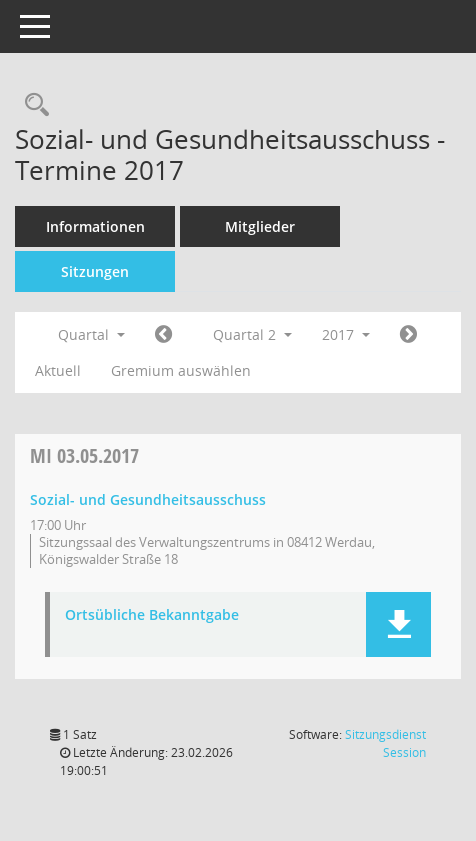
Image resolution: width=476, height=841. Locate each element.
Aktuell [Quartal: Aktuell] (58, 370)
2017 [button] (346, 334)
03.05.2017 (84, 455)
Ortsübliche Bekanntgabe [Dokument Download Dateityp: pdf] (152, 615)
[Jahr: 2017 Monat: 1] (163, 335)
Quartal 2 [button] (252, 334)
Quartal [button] (91, 334)
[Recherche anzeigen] (32, 105)
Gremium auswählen (181, 370)
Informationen (95, 226)
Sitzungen (95, 271)
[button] (398, 624)
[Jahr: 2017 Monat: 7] (408, 335)
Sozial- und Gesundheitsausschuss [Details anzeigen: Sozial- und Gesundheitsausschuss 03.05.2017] (148, 499)
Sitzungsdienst (385, 743)
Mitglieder (260, 226)
